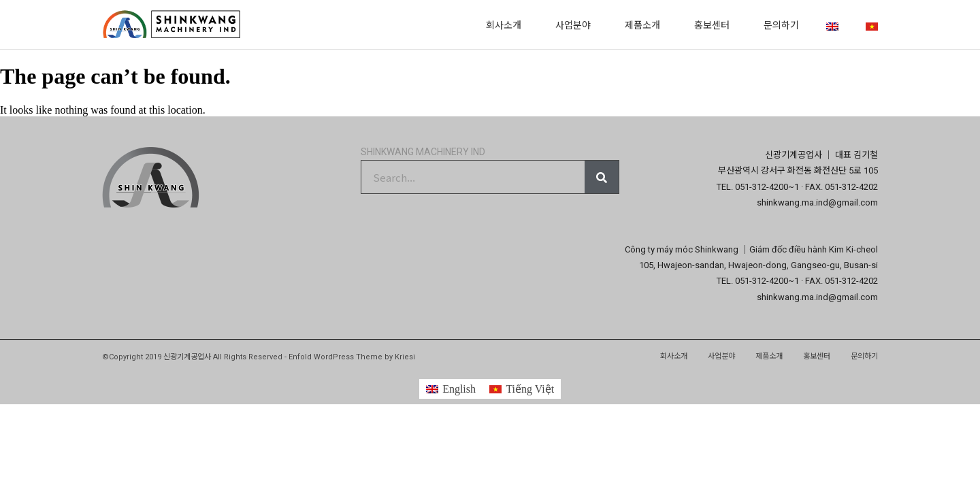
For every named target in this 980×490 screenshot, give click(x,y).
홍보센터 (715, 24)
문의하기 (781, 24)
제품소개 (646, 24)
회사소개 (507, 24)
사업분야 (576, 24)
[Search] (602, 177)
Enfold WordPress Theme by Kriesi (352, 357)
